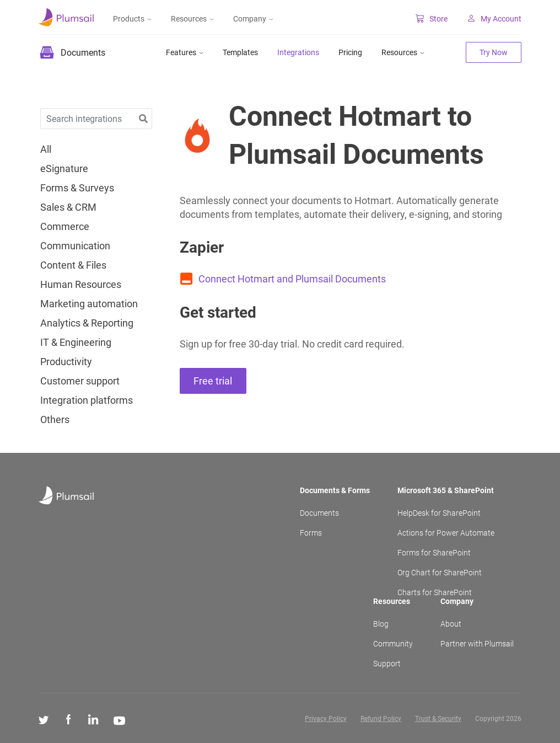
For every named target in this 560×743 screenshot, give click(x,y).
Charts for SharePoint (435, 592)
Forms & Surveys (77, 188)
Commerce (65, 227)
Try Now (494, 52)
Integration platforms (87, 400)
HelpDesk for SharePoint (439, 513)
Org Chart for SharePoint (440, 573)
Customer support (80, 381)
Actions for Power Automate (446, 533)
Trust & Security (438, 719)
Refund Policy (381, 719)
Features (185, 52)
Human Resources (81, 285)
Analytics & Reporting (87, 323)
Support (387, 664)
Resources (192, 19)
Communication (75, 246)
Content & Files (73, 265)
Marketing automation (89, 304)
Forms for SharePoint (434, 553)
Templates (240, 52)
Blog (381, 624)
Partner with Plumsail (477, 644)
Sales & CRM (68, 207)
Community (393, 644)
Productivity (66, 362)
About (451, 624)
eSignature (64, 169)
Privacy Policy (326, 719)
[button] (143, 119)
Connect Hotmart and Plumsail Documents (292, 279)
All (46, 149)
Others (55, 420)
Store (432, 19)
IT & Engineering (76, 343)
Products (132, 19)
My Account (494, 19)
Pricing (350, 52)
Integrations (298, 52)
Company (253, 19)
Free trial (213, 381)
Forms (311, 533)
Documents (319, 513)
